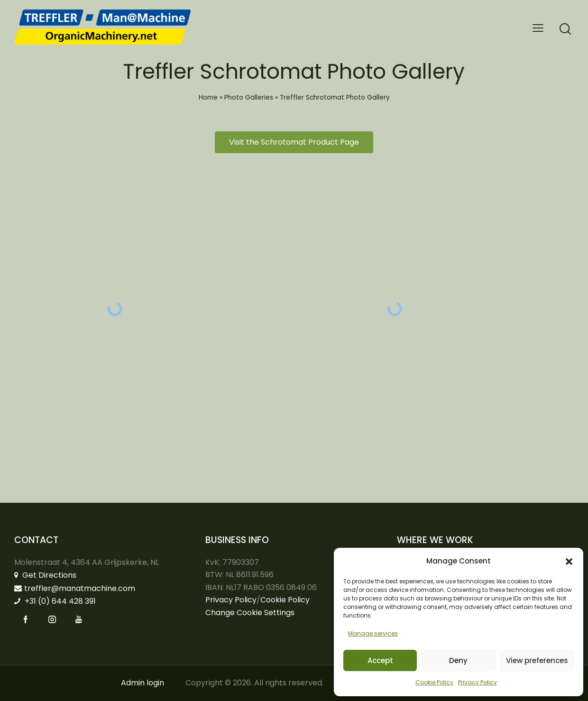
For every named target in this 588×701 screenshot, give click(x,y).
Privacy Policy (478, 682)
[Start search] (565, 29)
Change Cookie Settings (250, 613)
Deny (458, 660)
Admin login (142, 683)
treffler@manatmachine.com (75, 588)
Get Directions (45, 575)
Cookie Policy (434, 682)
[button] (569, 562)
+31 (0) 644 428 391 (55, 601)
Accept (380, 660)
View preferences (537, 660)
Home (208, 97)
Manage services (373, 633)
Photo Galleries (249, 97)
